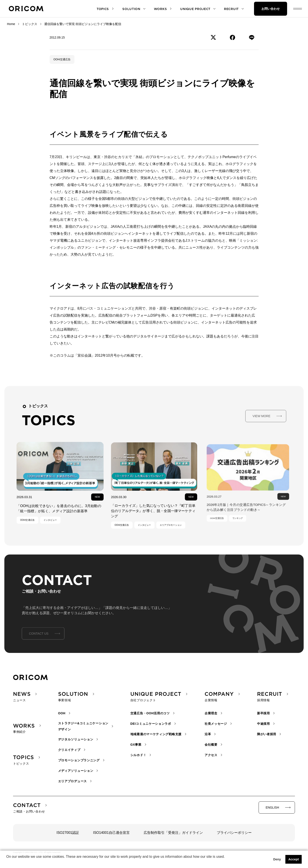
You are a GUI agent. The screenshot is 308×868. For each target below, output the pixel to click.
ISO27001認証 (68, 833)
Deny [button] (277, 859)
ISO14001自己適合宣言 (111, 833)
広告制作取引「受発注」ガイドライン (173, 833)
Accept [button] (294, 859)
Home (11, 24)
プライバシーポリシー (234, 833)
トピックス (30, 24)
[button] (7, 862)
